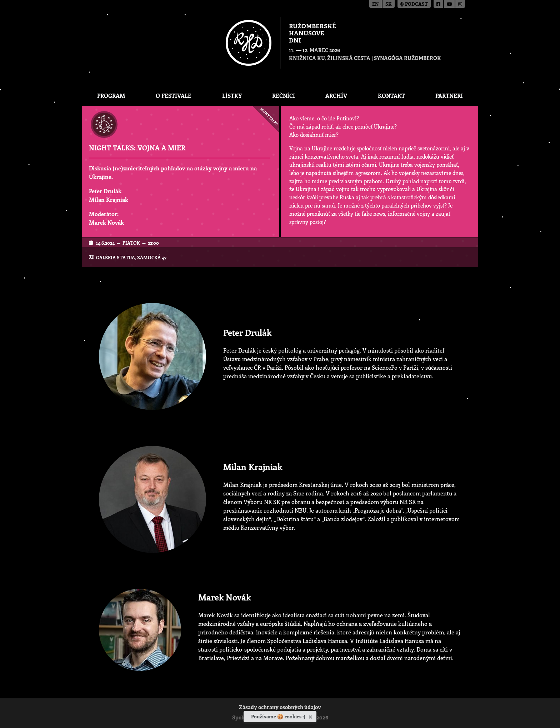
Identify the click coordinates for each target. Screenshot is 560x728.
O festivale (174, 96)
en (376, 4)
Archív (336, 96)
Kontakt (391, 96)
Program (111, 96)
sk (389, 4)
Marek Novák (106, 222)
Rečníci (284, 96)
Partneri (449, 96)
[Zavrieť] (311, 715)
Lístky (232, 96)
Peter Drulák (105, 191)
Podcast (414, 4)
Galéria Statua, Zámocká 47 (131, 257)
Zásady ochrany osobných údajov (280, 708)
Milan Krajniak (109, 200)
